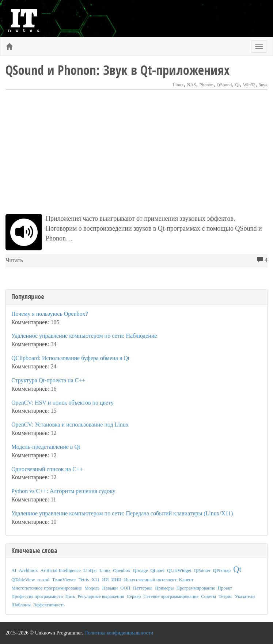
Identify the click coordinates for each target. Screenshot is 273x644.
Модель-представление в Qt (46, 447)
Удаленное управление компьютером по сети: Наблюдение (84, 336)
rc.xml (43, 580)
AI (14, 571)
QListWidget (179, 571)
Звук (263, 85)
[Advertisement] (136, 152)
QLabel (158, 571)
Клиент (186, 580)
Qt (237, 85)
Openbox (122, 571)
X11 (96, 580)
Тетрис (225, 596)
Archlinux (29, 571)
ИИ (105, 580)
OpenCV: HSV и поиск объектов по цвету (62, 403)
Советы (208, 596)
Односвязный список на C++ (47, 469)
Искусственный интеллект (150, 580)
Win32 (249, 85)
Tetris (84, 580)
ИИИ (117, 580)
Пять (70, 596)
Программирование (196, 588)
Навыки (110, 588)
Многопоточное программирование (47, 588)
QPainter (202, 571)
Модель (92, 588)
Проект (225, 588)
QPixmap (222, 571)
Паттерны (143, 588)
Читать (14, 260)
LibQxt (90, 571)
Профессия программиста (37, 596)
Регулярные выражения (101, 596)
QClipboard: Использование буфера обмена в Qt (70, 358)
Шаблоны (21, 605)
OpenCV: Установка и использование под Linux (70, 425)
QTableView (23, 580)
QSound (224, 85)
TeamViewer (64, 580)
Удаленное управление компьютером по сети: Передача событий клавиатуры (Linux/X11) (122, 513)
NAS (191, 85)
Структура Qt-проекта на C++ (48, 380)
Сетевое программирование (171, 596)
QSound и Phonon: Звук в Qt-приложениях (117, 70)
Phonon (207, 85)
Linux (178, 85)
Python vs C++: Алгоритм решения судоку (63, 491)
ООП (125, 588)
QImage (140, 571)
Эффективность (49, 605)
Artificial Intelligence (60, 571)
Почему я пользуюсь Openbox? (50, 314)
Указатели (245, 596)
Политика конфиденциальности (119, 633)
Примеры (164, 588)
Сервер (134, 596)
